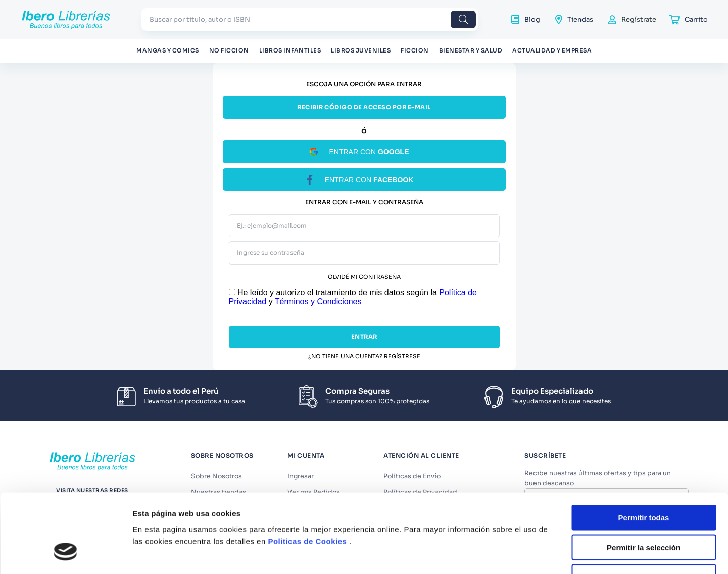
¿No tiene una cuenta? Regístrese (364, 357)
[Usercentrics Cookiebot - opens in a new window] (65, 538)
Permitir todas (644, 434)
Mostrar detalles (547, 538)
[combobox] (310, 19)
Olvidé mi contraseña (364, 277)
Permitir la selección (644, 464)
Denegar (644, 493)
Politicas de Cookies (307, 458)
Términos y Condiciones (318, 302)
